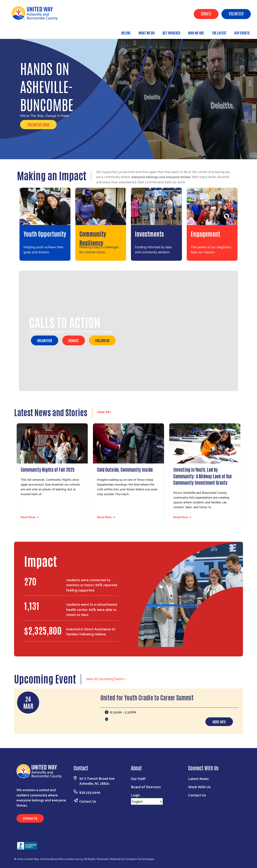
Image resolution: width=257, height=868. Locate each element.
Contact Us (88, 801)
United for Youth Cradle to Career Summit (147, 697)
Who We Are (196, 33)
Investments (149, 234)
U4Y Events (242, 33)
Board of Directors (146, 787)
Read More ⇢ (30, 517)
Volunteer (236, 13)
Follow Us (102, 340)
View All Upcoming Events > (106, 679)
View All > (104, 412)
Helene (126, 33)
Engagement (205, 234)
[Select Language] (147, 801)
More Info (219, 722)
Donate (206, 13)
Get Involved (171, 33)
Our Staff (138, 778)
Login (135, 795)
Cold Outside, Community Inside (125, 469)
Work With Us (199, 787)
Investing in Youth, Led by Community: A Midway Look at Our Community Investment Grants (203, 476)
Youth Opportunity (45, 234)
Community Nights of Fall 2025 (48, 469)
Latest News (198, 778)
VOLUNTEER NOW (38, 125)
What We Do (147, 33)
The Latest (219, 33)
